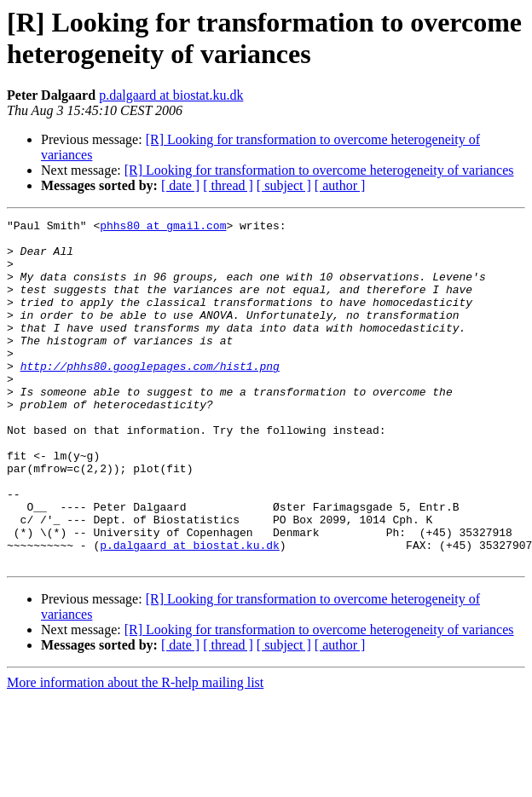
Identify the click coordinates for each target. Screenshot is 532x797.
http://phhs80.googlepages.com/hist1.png (150, 396)
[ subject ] (284, 185)
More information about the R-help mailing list (135, 751)
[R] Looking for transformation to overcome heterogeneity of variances (319, 170)
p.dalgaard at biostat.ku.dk (171, 95)
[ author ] (340, 185)
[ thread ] (228, 185)
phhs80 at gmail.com (163, 228)
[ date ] (180, 185)
